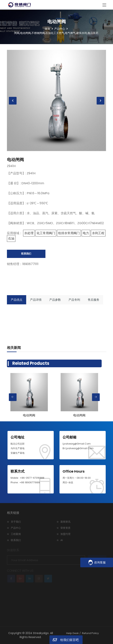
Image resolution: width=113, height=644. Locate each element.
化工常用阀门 (46, 233)
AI (62, 540)
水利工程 (98, 233)
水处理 (29, 233)
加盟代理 (65, 534)
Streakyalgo (41, 633)
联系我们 (26, 254)
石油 (11, 238)
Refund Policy (90, 633)
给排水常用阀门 (69, 233)
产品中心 (16, 528)
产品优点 (17, 300)
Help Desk (72, 633)
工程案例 (16, 534)
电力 (86, 233)
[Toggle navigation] (104, 5)
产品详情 (36, 300)
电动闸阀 (15, 160)
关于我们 (16, 522)
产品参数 (55, 300)
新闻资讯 (65, 522)
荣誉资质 (65, 528)
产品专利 (74, 300)
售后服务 (94, 300)
